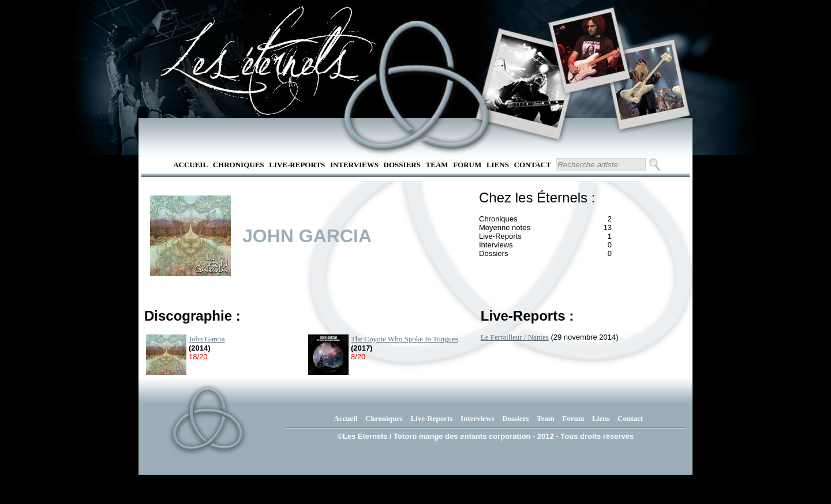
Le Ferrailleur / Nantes (515, 337)
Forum (467, 165)
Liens (498, 165)
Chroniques (239, 165)
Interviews (354, 165)
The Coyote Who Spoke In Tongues (405, 339)
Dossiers (402, 165)
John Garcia (207, 339)
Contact (533, 165)
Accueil (190, 165)
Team (437, 165)
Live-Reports (297, 165)
